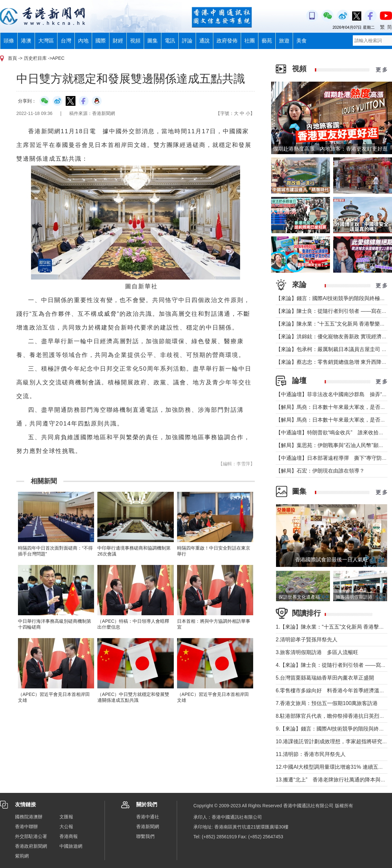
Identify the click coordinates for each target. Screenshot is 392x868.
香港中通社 (148, 817)
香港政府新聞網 (31, 846)
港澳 (26, 41)
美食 (302, 41)
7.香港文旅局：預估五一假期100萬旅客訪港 (327, 703)
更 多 (382, 70)
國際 (101, 41)
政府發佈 (227, 41)
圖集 (153, 41)
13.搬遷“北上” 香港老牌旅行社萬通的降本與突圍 (333, 780)
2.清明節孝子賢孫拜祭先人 (307, 640)
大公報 (66, 827)
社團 (250, 41)
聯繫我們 (145, 836)
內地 (83, 41)
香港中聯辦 (26, 827)
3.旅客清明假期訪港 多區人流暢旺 (317, 652)
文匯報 (66, 817)
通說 (204, 41)
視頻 (135, 41)
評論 (187, 41)
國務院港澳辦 (29, 817)
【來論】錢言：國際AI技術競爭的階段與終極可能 (333, 298)
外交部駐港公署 (31, 836)
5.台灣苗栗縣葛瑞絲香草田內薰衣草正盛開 (325, 678)
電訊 (170, 41)
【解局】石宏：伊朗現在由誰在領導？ (320, 471)
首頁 (12, 58)
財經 (118, 41)
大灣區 (46, 41)
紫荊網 (22, 856)
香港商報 (69, 836)
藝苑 (267, 41)
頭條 (9, 41)
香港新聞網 (148, 827)
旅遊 (284, 41)
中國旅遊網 (71, 846)
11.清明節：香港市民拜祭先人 (311, 754)
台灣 (66, 41)
